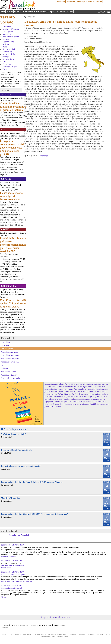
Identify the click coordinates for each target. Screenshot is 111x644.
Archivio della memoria (9, 55)
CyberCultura (8, 286)
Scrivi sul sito (8, 59)
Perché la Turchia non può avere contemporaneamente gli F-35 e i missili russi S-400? (13, 245)
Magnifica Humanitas (11, 498)
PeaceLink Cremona (10, 362)
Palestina (6, 94)
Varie (5, 69)
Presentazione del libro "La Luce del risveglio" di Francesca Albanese (32, 482)
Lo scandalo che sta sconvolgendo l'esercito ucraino (11, 196)
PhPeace (5, 368)
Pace (3, 12)
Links (5, 62)
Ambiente (7, 27)
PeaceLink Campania (10, 358)
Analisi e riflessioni (11, 29)
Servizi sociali (9, 49)
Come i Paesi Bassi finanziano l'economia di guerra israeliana (13, 107)
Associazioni (8, 32)
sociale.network (9, 531)
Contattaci (71, 2)
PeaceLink (8, 338)
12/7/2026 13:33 (18, 572)
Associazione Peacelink (19, 535)
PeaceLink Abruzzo (9, 352)
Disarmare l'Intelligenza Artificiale (17, 450)
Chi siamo (60, 2)
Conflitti (6, 179)
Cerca (89, 2)
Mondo (17, 12)
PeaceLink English (9, 375)
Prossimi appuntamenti (16, 429)
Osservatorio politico (8, 43)
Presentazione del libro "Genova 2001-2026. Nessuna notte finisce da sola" (35, 514)
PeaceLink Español (9, 372)
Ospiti (52, 12)
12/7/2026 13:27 (18, 585)
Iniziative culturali (11, 37)
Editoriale (5, 345)
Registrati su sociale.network (56, 617)
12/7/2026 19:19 (18, 545)
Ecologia (44, 12)
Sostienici (97, 2)
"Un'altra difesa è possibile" (13, 434)
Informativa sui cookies (96, 634)
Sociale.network (10, 67)
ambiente (44, 156)
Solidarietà (7, 52)
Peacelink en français (10, 378)
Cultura (9, 12)
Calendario (60, 12)
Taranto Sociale (8, 20)
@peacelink (6, 545)
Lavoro (6, 39)
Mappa (70, 12)
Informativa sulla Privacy (78, 634)
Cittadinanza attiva (30, 12)
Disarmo (5, 229)
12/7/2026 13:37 (18, 561)
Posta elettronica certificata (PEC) (59, 636)
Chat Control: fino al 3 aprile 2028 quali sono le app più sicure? (13, 303)
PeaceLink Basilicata (10, 355)
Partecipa (81, 2)
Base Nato (7, 34)
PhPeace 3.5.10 (63, 634)
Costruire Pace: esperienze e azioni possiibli (21, 466)
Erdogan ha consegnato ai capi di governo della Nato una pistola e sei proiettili (12, 148)
